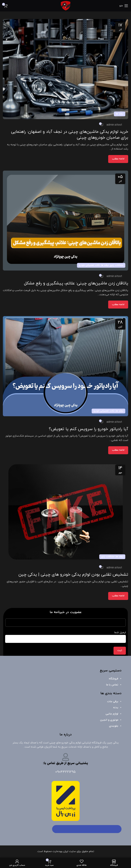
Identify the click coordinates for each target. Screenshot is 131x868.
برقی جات (113, 701)
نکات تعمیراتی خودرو (89, 265)
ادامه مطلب (118, 159)
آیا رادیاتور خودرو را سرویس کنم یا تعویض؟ (89, 429)
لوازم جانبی (112, 714)
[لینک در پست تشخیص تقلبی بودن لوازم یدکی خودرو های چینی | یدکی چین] (65, 512)
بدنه (116, 708)
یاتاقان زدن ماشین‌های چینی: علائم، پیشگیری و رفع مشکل (76, 283)
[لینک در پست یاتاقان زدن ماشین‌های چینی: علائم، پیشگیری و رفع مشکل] (65, 221)
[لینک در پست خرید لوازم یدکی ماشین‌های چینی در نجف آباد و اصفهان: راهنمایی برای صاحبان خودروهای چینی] (65, 69)
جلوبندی (114, 726)
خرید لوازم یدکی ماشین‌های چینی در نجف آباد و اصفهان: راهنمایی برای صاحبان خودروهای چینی (70, 135)
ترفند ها (120, 114)
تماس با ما (112, 685)
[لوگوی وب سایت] (66, 5)
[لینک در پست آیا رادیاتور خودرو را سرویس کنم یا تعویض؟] (65, 366)
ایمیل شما (65, 636)
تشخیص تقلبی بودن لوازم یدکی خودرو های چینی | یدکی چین (73, 575)
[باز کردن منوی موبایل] (124, 6)
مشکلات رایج (117, 265)
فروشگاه (114, 679)
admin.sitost (114, 125)
